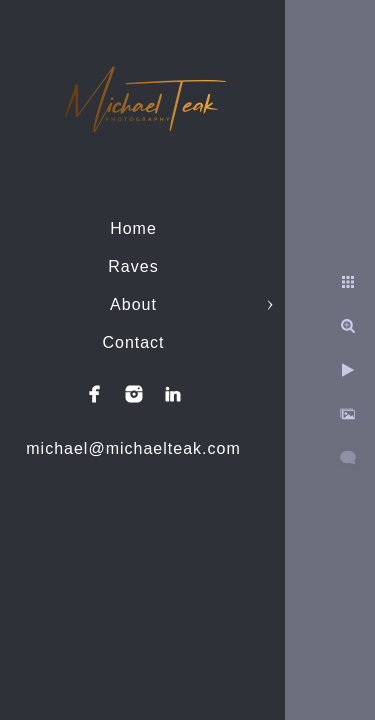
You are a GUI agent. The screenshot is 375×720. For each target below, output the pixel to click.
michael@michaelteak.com (133, 448)
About (133, 304)
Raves (133, 266)
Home (133, 228)
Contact (133, 342)
